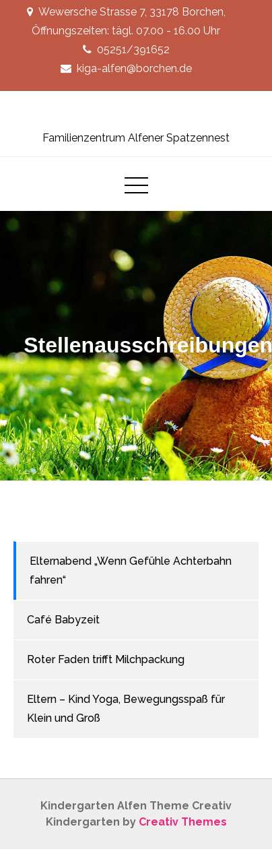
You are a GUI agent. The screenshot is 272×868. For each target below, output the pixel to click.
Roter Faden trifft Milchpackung (106, 659)
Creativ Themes (183, 822)
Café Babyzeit (63, 620)
